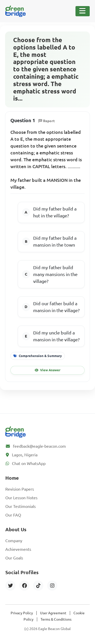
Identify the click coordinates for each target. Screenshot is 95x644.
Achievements (18, 549)
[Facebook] (24, 586)
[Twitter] (10, 586)
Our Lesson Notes (21, 498)
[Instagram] (52, 586)
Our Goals (14, 558)
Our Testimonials (21, 506)
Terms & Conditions (56, 619)
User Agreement (53, 613)
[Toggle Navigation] (83, 11)
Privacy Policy (22, 613)
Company (14, 541)
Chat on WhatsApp (29, 463)
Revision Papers (20, 489)
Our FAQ (13, 515)
